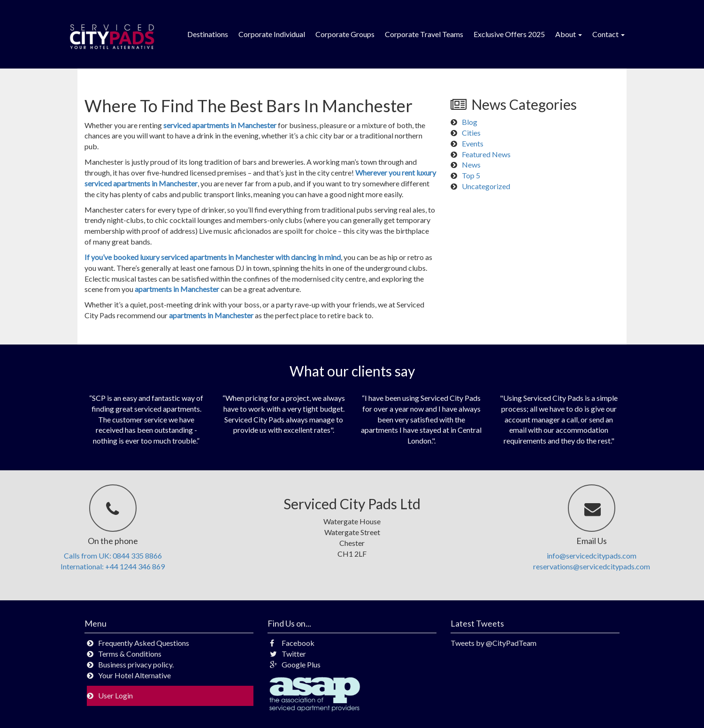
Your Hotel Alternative (134, 675)
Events (473, 143)
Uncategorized (486, 186)
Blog (470, 122)
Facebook (292, 643)
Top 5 (471, 175)
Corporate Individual (272, 34)
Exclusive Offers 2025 (509, 34)
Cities (471, 133)
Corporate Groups (345, 34)
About (569, 34)
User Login (115, 695)
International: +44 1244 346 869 (113, 566)
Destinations (208, 34)
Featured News (486, 154)
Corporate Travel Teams (424, 34)
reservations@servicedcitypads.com (592, 566)
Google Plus (295, 664)
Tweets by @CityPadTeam (494, 643)
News (471, 165)
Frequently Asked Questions (144, 643)
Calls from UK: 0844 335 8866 (113, 556)
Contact (608, 34)
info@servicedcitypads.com (592, 556)
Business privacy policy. (136, 664)
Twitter (288, 654)
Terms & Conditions (130, 654)
